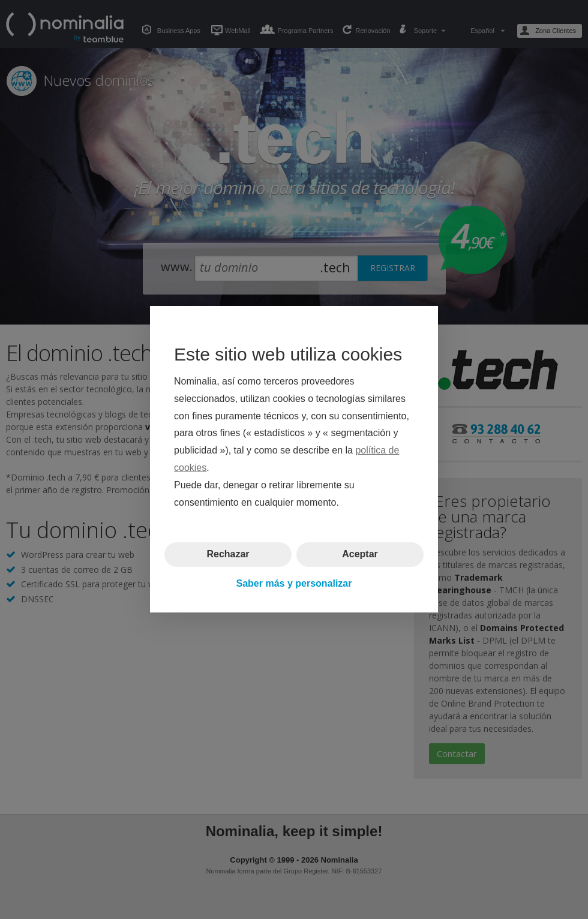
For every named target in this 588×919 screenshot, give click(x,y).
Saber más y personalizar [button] (294, 583)
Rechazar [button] (228, 555)
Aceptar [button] (360, 555)
